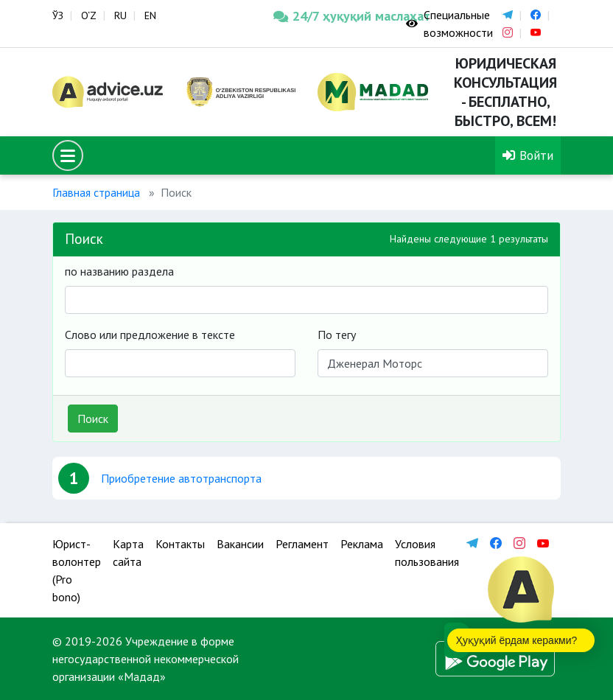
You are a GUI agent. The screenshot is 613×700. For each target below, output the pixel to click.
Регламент (302, 544)
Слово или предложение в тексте (150, 335)
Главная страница (96, 192)
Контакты (180, 544)
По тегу (337, 335)
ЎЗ (58, 15)
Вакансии (240, 544)
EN (150, 15)
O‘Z (89, 15)
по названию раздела (119, 271)
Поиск (93, 419)
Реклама (362, 544)
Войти (528, 155)
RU (120, 15)
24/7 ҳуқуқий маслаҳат (329, 16)
